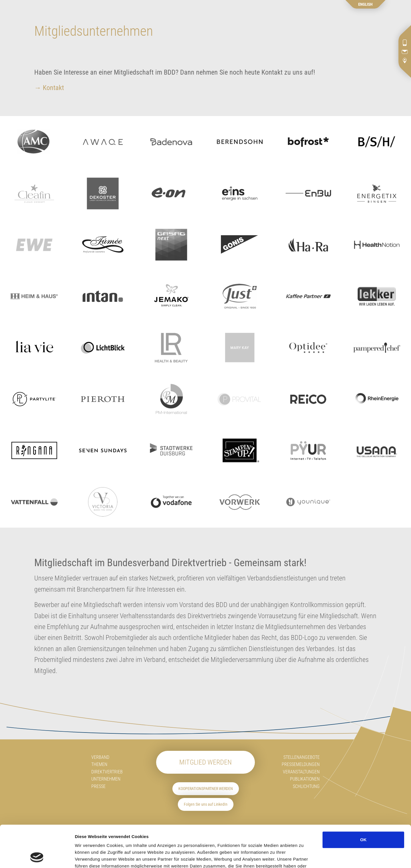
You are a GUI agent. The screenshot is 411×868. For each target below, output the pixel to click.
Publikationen (305, 779)
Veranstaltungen (301, 772)
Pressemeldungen (301, 764)
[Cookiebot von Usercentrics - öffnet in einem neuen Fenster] (37, 857)
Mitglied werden (205, 762)
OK (363, 800)
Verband (100, 757)
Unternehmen (106, 779)
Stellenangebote (302, 757)
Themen (99, 764)
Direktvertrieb (107, 772)
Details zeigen (343, 857)
